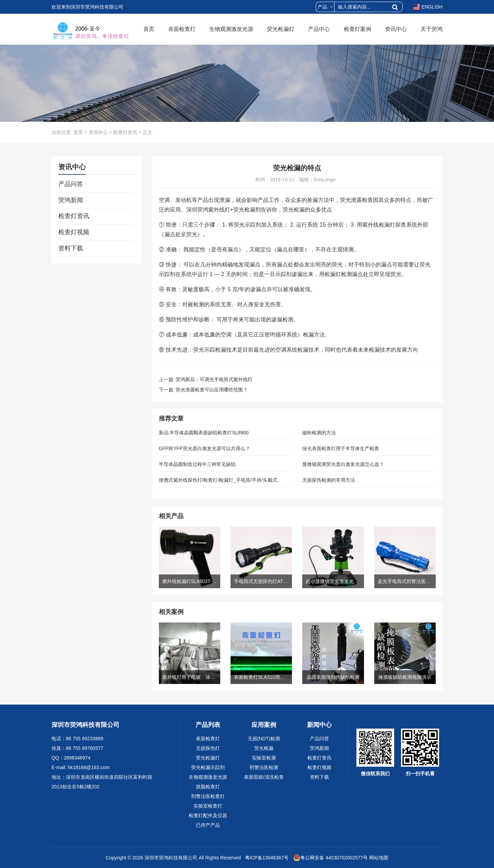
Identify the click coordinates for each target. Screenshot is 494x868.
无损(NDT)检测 (264, 739)
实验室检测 (264, 758)
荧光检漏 (264, 748)
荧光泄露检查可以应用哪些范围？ (212, 390)
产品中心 (319, 29)
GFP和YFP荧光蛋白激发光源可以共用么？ (204, 448)
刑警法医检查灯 (208, 796)
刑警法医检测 (264, 767)
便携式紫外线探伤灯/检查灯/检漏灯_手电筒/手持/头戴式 (218, 480)
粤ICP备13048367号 (266, 858)
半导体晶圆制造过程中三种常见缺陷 (197, 464)
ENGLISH (428, 7)
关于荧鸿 (432, 29)
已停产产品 (208, 825)
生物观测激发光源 (231, 29)
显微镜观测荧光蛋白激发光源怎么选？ (343, 464)
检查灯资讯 (125, 132)
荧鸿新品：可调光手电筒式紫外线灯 (214, 379)
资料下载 (71, 248)
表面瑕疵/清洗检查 (264, 777)
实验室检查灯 (208, 806)
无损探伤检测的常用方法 (329, 480)
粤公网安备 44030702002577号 (331, 858)
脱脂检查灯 (208, 787)
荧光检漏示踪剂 (208, 767)
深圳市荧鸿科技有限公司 (171, 858)
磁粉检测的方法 (319, 433)
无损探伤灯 (208, 748)
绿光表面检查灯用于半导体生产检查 (341, 448)
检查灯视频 (74, 232)
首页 (149, 29)
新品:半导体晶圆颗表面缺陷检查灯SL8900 (204, 433)
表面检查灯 (182, 29)
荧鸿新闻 (71, 200)
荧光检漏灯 (281, 29)
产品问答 (71, 184)
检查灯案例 (357, 29)
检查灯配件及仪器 (208, 815)
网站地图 (379, 858)
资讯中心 (396, 29)
